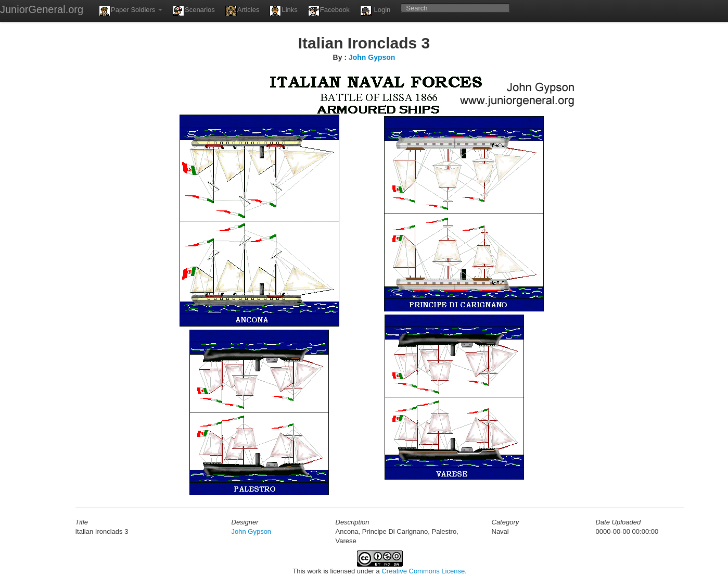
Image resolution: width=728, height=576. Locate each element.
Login (375, 11)
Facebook (329, 11)
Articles (242, 11)
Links (283, 11)
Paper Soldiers (131, 11)
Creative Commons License (423, 571)
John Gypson (372, 57)
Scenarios (194, 11)
